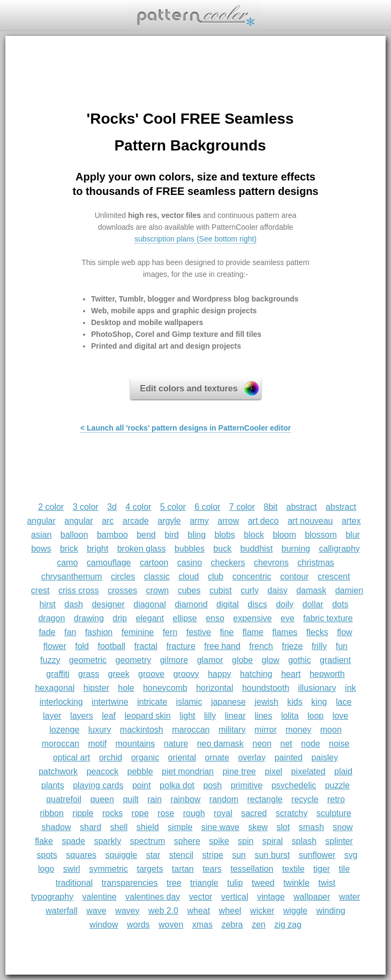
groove (151, 674)
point (142, 785)
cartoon (154, 563)
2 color (51, 507)
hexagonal (55, 688)
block (254, 535)
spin (246, 841)
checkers (228, 563)
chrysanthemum (72, 576)
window (104, 925)
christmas (315, 563)
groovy (186, 674)
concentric (252, 576)
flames (285, 632)
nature (176, 744)
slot (283, 827)
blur (353, 535)
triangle (204, 883)
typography (52, 897)
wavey (127, 911)
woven (171, 925)
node (311, 744)
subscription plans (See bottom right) (195, 239)
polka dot (177, 785)
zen (259, 925)
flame (253, 632)
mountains (136, 744)
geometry (134, 660)
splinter (339, 841)
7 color (242, 507)
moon (331, 730)
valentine (100, 897)
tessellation (252, 869)
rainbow (185, 799)
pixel (273, 771)
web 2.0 (163, 911)
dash (74, 604)
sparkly (107, 841)
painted (288, 757)
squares (81, 855)
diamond (191, 604)
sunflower (317, 855)
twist (327, 883)
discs (257, 604)
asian (41, 535)
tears (212, 869)
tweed (263, 883)
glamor (210, 660)
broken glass (142, 549)
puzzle (337, 785)
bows (41, 549)
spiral (273, 841)
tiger (322, 869)
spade (73, 841)
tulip (235, 883)
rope (140, 813)
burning (296, 549)
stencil (181, 855)
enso (215, 618)
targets (150, 869)
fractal (146, 646)
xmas (202, 925)
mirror (266, 730)
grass (89, 674)
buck (222, 549)
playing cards (98, 785)
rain (155, 799)
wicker (262, 911)
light (187, 716)
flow (344, 632)
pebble (140, 771)
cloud (189, 576)
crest (40, 590)
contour (294, 576)
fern (170, 632)
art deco (264, 521)
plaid (343, 771)
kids (295, 702)
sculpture (334, 813)
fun (342, 646)
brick (69, 549)
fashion (99, 632)
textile (294, 869)
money (298, 730)
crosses (122, 590)
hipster (96, 688)
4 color (138, 507)
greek (119, 674)
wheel (230, 911)
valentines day (153, 897)
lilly (210, 716)
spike (219, 841)
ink (350, 688)
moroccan (61, 744)
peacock (103, 771)
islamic (189, 702)
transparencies (130, 883)
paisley (325, 757)
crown (158, 590)
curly (250, 590)
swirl (72, 869)
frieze (292, 646)
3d (112, 507)
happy (220, 674)
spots (47, 855)
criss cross (79, 590)
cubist (221, 590)
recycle (305, 799)
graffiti (58, 674)
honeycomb (165, 688)
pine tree (239, 771)
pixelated (309, 771)
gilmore (174, 660)
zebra (232, 925)
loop (315, 716)
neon (262, 744)
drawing (89, 618)
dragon (51, 618)
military (232, 730)
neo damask (220, 744)
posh (212, 785)
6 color (207, 507)
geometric (88, 660)
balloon (74, 535)
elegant (150, 618)
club (216, 576)
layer (52, 716)
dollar (313, 604)
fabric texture (328, 618)
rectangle (265, 799)
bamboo (112, 535)
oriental (182, 757)
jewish (266, 702)
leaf (109, 716)
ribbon (51, 813)
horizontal (215, 688)
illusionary (317, 688)
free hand (222, 646)
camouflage (109, 563)
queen (102, 799)
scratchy (292, 813)
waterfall (62, 911)
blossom (321, 535)
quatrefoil (64, 799)
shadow (56, 827)
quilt (130, 799)
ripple (83, 813)
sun (239, 855)
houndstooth (266, 688)
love (340, 716)
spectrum (148, 841)
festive (199, 632)
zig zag (288, 925)
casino (190, 563)
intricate (152, 702)
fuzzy (50, 660)
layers (82, 716)
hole (126, 688)
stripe (213, 855)
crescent (334, 576)
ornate (217, 757)
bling (197, 535)
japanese (228, 702)
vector (201, 897)
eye (288, 618)
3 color (86, 507)
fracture (181, 646)
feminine (138, 632)
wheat (198, 911)
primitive (247, 785)
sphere (187, 841)
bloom (284, 535)
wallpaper (312, 897)
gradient (335, 660)
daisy (277, 590)
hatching (256, 674)
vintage (271, 897)
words (138, 925)
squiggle (122, 855)
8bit (270, 507)
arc (108, 521)
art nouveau (310, 521)
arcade (136, 521)
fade (47, 632)
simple (180, 827)
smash (311, 827)
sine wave (220, 827)
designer (108, 604)
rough (194, 813)
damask (311, 590)
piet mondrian (188, 771)
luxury (100, 730)
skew (258, 827)
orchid (111, 757)
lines (263, 716)
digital (228, 604)
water (349, 897)
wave (96, 911)
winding (330, 911)
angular (78, 521)
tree (174, 883)
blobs (225, 535)
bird (172, 535)
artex (351, 521)
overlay (252, 757)
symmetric (108, 869)
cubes (189, 590)
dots (340, 604)
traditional (74, 883)
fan (70, 632)
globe (242, 660)
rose (166, 813)
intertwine (110, 702)
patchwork (58, 771)
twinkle (296, 883)
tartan (183, 869)
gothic (300, 660)
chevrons (271, 563)
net (286, 744)
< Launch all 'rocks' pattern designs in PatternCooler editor (186, 428)
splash (304, 841)
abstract (302, 507)
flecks (317, 632)
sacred (254, 813)
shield (148, 827)
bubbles (190, 549)
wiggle (295, 911)
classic (157, 576)
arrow (228, 521)
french (261, 646)
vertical (235, 897)
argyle (169, 521)
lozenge (64, 730)
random (224, 799)
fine (227, 632)
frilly (319, 646)
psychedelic (294, 785)
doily (285, 604)
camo (67, 563)
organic (145, 757)
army (199, 521)
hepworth (327, 674)
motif (97, 744)
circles (123, 576)
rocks (112, 813)
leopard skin (147, 716)
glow (271, 660)
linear (235, 716)
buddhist (257, 549)
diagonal (150, 604)
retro (336, 799)
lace (344, 702)
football (111, 646)
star (153, 855)
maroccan (191, 730)
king (319, 702)
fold (82, 646)
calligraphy (339, 549)
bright (97, 549)
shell (119, 827)
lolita (290, 716)
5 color (173, 507)
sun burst (272, 855)
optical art (72, 757)
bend (146, 535)
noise (339, 744)
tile (344, 869)
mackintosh (142, 730)
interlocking (61, 702)
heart (291, 674)
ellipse (185, 618)
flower (55, 646)
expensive (252, 618)
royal (223, 813)
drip (120, 618)
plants (53, 785)
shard (91, 827)
